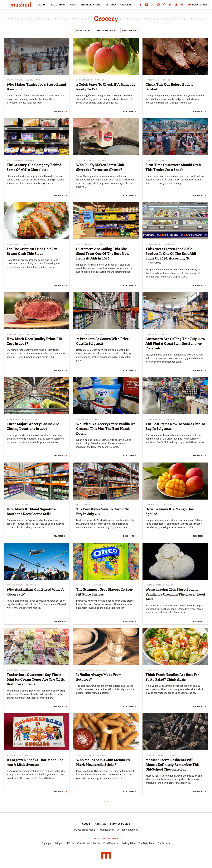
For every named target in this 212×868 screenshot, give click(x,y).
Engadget (47, 843)
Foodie (97, 843)
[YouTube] (147, 5)
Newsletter (197, 5)
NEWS (73, 5)
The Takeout (164, 843)
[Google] (176, 5)
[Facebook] (141, 5)
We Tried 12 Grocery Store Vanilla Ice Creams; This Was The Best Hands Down (106, 429)
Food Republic (111, 843)
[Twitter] (153, 5)
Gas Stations (129, 30)
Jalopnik (59, 843)
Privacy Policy (120, 824)
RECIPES (42, 5)
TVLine (71, 843)
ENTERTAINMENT (91, 5)
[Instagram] (158, 5)
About (86, 824)
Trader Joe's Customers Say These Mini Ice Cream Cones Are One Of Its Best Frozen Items (36, 679)
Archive (100, 824)
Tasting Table (129, 843)
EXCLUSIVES (58, 5)
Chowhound (84, 843)
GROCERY (126, 5)
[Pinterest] (164, 5)
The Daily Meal (146, 843)
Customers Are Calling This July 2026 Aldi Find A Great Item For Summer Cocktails (175, 344)
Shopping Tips (83, 30)
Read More (59, 111)
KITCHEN (111, 5)
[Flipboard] (170, 5)
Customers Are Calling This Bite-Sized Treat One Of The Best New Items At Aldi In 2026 (103, 254)
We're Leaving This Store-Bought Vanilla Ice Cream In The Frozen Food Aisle (175, 594)
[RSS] (182, 5)
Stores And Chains (106, 30)
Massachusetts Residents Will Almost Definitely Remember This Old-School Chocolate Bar (172, 765)
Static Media (89, 830)
